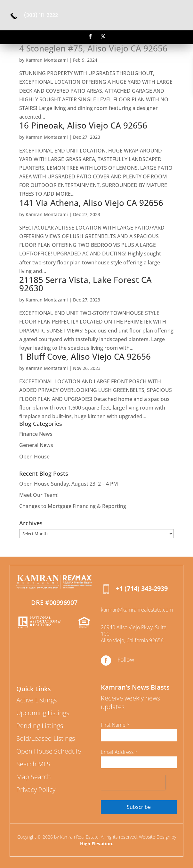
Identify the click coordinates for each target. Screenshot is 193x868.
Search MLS (33, 764)
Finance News (36, 434)
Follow (126, 660)
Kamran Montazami (47, 60)
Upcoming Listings (43, 713)
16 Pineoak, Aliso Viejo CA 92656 (83, 125)
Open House (34, 457)
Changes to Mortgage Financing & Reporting (73, 506)
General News (36, 445)
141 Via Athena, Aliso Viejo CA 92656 (91, 203)
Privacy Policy (36, 790)
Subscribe (139, 807)
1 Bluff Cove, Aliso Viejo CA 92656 (85, 356)
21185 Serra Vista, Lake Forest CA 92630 (85, 284)
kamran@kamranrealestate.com (137, 610)
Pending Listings (40, 726)
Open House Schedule (49, 751)
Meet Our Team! (39, 495)
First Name (115, 725)
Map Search (34, 777)
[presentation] (133, 782)
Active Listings (36, 700)
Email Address (119, 752)
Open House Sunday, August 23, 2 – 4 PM (69, 484)
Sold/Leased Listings (46, 738)
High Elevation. (97, 844)
